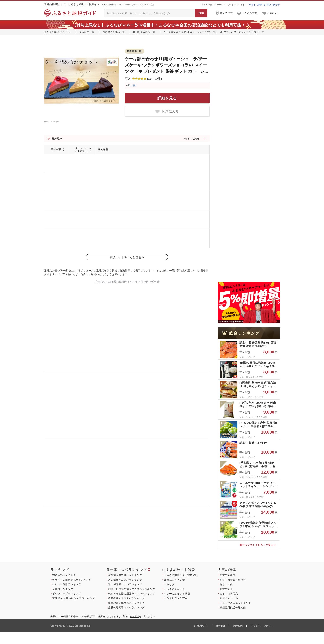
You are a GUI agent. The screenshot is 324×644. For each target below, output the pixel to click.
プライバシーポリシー (262, 626)
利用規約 (238, 626)
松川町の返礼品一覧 (144, 32)
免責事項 (135, 616)
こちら (153, 539)
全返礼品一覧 (87, 32)
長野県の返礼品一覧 (114, 32)
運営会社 (221, 626)
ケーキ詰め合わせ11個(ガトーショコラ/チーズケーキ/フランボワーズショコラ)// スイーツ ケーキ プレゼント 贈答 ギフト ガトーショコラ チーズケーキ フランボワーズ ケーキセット (167, 71)
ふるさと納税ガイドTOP (58, 32)
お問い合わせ (201, 626)
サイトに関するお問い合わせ (264, 4)
